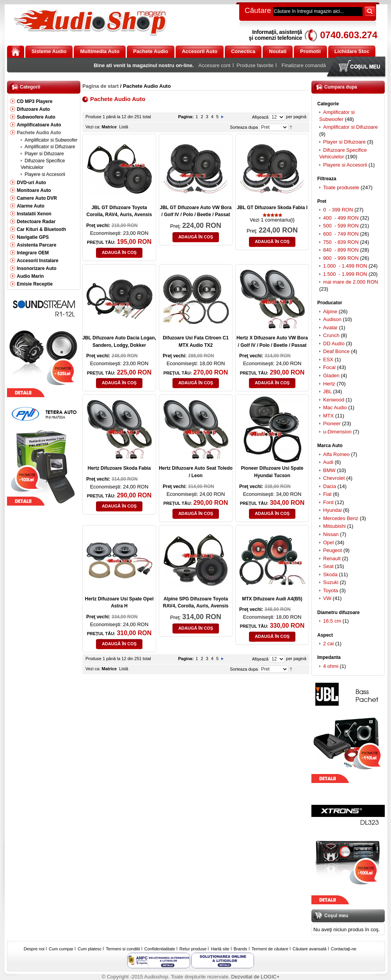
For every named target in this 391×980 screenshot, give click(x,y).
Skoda (330, 574)
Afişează (260, 117)
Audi (328, 462)
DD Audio (334, 344)
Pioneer (332, 423)
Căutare (258, 10)
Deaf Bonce (336, 351)
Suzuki (331, 582)
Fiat (327, 494)
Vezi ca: (93, 127)
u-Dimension (337, 432)
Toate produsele (341, 187)
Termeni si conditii (123, 949)
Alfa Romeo (336, 454)
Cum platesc (90, 949)
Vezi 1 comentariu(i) (272, 220)
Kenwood (334, 400)
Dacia (330, 486)
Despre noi (34, 949)
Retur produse (193, 949)
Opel (328, 542)
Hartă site (220, 949)
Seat (328, 566)
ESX (328, 360)
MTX (328, 416)
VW (327, 598)
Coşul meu (358, 67)
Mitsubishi (334, 526)
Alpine (330, 312)
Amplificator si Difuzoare (350, 127)
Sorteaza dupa (244, 127)
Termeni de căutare (270, 949)
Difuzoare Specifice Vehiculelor (343, 154)
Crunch (331, 335)
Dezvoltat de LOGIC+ (255, 977)
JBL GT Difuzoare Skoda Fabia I (272, 208)
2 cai (328, 644)
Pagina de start (100, 86)
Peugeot (332, 550)
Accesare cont (214, 65)
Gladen (331, 375)
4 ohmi (331, 666)
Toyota (331, 590)
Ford (328, 502)
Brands (241, 949)
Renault (332, 558)
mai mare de (351, 282)
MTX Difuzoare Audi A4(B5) (272, 599)
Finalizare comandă (304, 65)
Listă (124, 127)
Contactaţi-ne (344, 949)
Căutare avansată (310, 949)
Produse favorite (255, 65)
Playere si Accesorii (345, 165)
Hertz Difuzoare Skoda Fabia (119, 468)
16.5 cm (332, 621)
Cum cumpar (61, 949)
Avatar (330, 328)
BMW (329, 470)
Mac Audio (335, 407)
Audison (332, 319)
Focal (329, 367)
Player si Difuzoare (344, 142)
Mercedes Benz (341, 518)
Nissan (331, 534)
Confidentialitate (160, 949)
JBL (327, 391)
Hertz (329, 384)
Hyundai (332, 510)
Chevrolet (334, 478)
